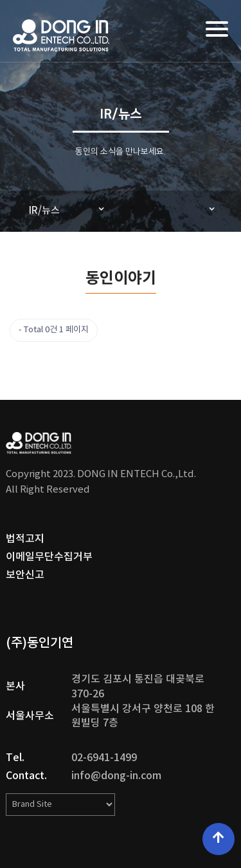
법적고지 (25, 539)
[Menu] (217, 29)
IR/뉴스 (44, 211)
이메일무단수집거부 (49, 557)
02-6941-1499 (104, 758)
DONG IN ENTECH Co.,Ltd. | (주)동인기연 (61, 35)
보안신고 (25, 575)
